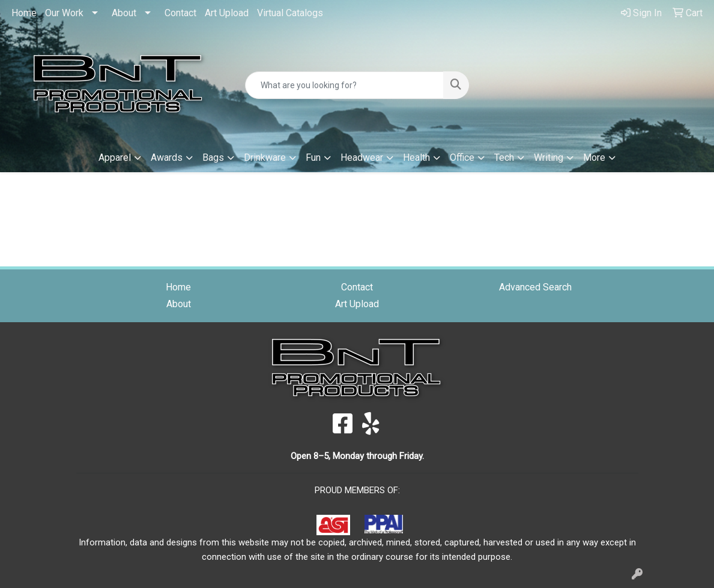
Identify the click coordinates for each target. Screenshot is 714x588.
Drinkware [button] (265, 157)
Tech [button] (504, 157)
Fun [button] (313, 157)
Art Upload (227, 13)
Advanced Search (535, 287)
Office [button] (462, 157)
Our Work (64, 13)
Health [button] (416, 157)
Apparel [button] (115, 157)
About (124, 13)
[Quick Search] (344, 85)
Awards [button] (167, 157)
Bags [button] (213, 157)
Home (24, 13)
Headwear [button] (362, 157)
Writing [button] (549, 157)
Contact (180, 13)
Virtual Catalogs (290, 13)
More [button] (594, 157)
